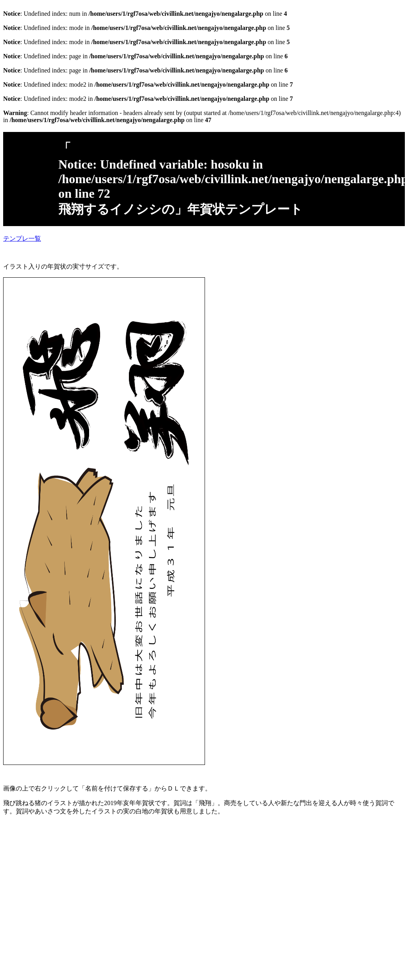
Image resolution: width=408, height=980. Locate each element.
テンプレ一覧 (22, 239)
